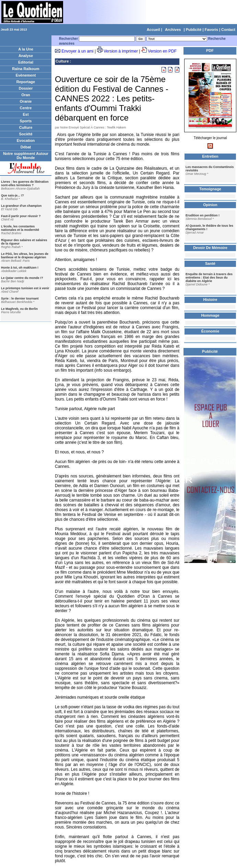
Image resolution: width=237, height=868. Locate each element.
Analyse (26, 56)
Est (26, 114)
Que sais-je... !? (13, 195)
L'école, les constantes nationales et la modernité (20, 228)
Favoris (211, 30)
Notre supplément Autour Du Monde (26, 156)
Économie (210, 331)
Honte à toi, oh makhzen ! (20, 268)
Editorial (26, 62)
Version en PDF (162, 51)
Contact (228, 30)
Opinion (210, 205)
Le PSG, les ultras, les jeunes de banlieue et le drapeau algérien (25, 256)
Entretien (210, 156)
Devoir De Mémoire (210, 248)
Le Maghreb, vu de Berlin (19, 309)
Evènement (26, 75)
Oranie (26, 101)
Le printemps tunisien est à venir (25, 288)
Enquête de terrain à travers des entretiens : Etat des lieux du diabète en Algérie (209, 278)
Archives (173, 30)
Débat (26, 147)
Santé (210, 263)
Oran (26, 95)
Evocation (26, 140)
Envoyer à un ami (77, 51)
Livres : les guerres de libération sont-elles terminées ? (25, 183)
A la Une (26, 49)
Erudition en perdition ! (203, 215)
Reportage (26, 82)
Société (26, 134)
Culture (26, 127)
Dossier (26, 88)
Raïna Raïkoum (26, 69)
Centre (26, 108)
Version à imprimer (121, 51)
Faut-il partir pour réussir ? (21, 216)
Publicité (194, 30)
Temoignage (210, 189)
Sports (26, 121)
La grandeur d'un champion (21, 206)
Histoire (210, 300)
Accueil (153, 30)
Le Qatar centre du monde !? (22, 278)
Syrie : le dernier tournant (20, 298)
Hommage (210, 315)
